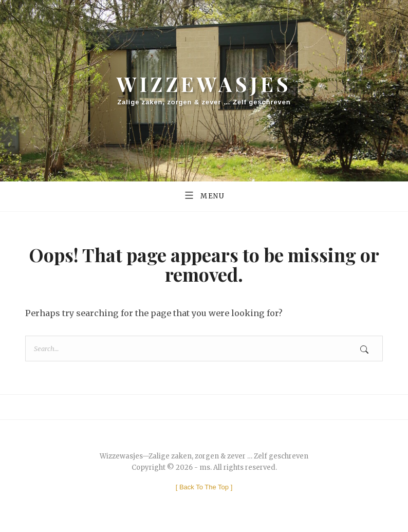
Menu (204, 195)
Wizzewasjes (204, 84)
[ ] (204, 487)
